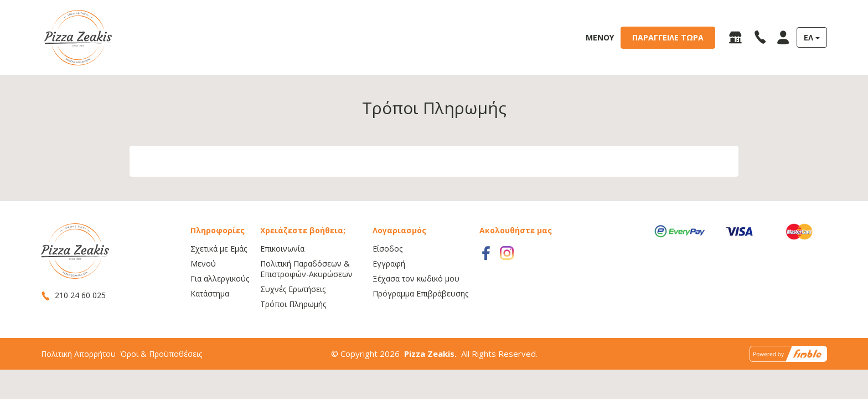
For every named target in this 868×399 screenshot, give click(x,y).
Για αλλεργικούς (220, 299)
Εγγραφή (389, 284)
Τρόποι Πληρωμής (293, 324)
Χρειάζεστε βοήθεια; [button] (303, 251)
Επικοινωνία (282, 269)
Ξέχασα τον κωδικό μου (416, 299)
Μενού (203, 284)
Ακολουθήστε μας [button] (516, 251)
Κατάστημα (210, 314)
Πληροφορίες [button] (218, 251)
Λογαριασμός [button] (399, 251)
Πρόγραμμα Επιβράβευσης (420, 314)
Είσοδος (387, 269)
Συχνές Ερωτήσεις (293, 310)
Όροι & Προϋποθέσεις (161, 374)
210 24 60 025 (73, 316)
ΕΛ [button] (808, 37)
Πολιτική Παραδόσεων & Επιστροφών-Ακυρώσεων (306, 289)
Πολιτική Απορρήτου (78, 374)
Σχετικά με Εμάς (219, 269)
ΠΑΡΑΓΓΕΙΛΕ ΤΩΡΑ (668, 37)
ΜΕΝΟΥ (600, 37)
